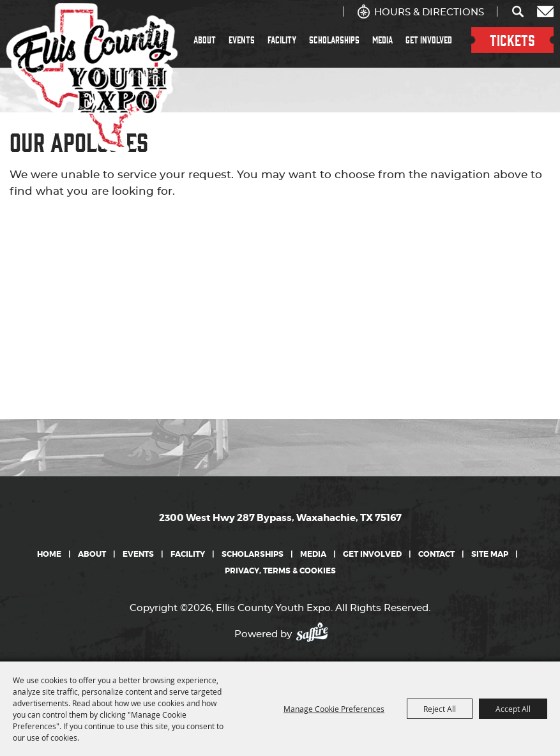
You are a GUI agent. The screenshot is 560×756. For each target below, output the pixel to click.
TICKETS (512, 40)
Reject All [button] (440, 709)
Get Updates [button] (545, 11)
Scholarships (334, 40)
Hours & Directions (429, 12)
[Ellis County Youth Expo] (92, 79)
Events (242, 40)
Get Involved (429, 40)
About (205, 40)
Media (382, 40)
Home (49, 554)
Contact (436, 554)
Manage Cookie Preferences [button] (334, 709)
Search (518, 11)
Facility (282, 40)
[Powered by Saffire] (316, 631)
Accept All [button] (513, 709)
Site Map (490, 554)
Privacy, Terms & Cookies (280, 571)
